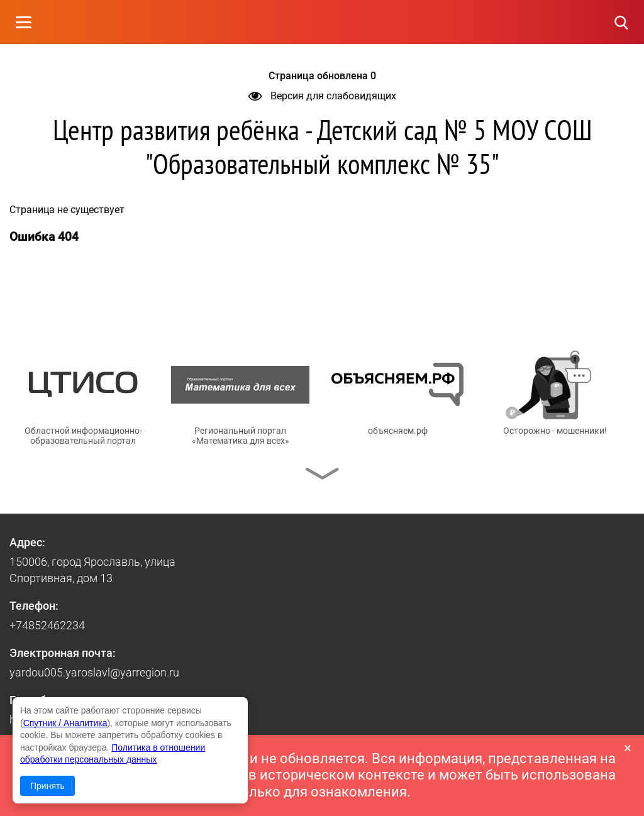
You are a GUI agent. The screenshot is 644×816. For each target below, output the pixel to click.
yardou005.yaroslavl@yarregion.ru (94, 672)
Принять (47, 786)
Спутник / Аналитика (65, 723)
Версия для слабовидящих (322, 96)
